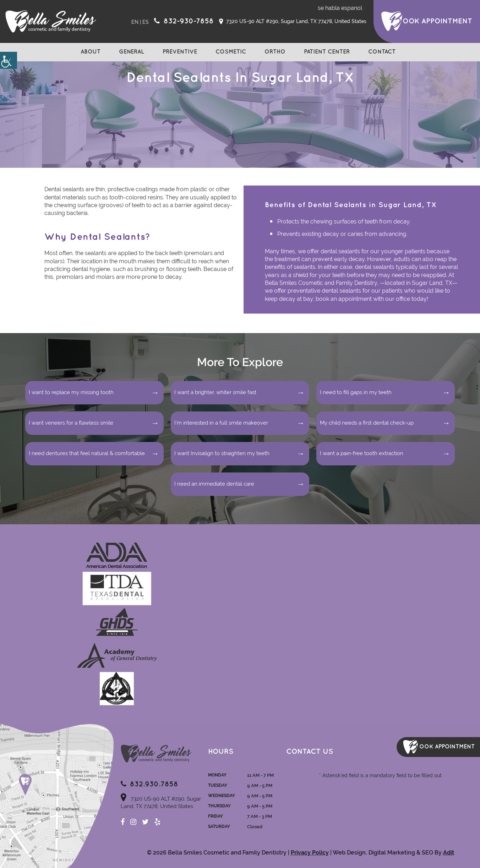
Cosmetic (231, 52)
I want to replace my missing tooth (71, 392)
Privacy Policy (310, 853)
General (132, 52)
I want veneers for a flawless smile (71, 423)
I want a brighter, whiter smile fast (215, 392)
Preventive (180, 52)
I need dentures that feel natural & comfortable (87, 453)
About (91, 52)
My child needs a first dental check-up (367, 423)
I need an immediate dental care (214, 484)
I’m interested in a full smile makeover (221, 423)
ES (146, 22)
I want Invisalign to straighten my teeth (222, 453)
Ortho (275, 52)
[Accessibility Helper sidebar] (9, 60)
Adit (449, 853)
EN (135, 22)
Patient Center (327, 52)
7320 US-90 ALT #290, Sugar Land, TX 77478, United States (293, 22)
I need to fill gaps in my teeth (356, 392)
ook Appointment (437, 21)
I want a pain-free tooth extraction (362, 453)
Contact (382, 52)
